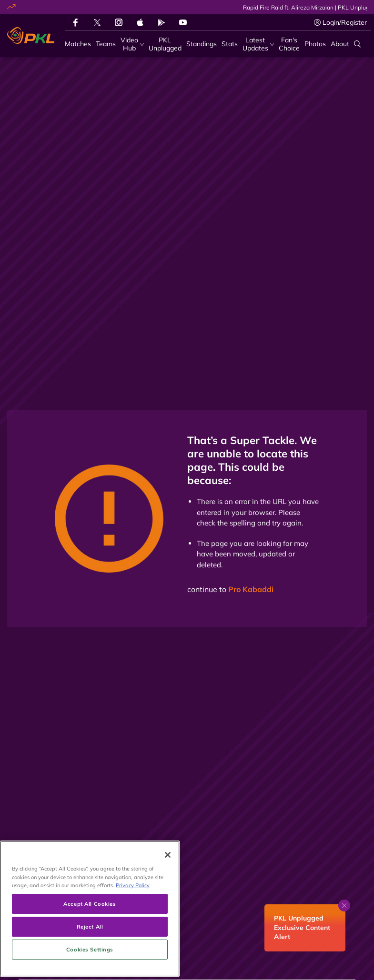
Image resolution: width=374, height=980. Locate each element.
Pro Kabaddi (251, 589)
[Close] (168, 883)
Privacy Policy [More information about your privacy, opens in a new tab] (133, 913)
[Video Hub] (132, 44)
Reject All (90, 955)
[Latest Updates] (258, 44)
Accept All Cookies (90, 932)
